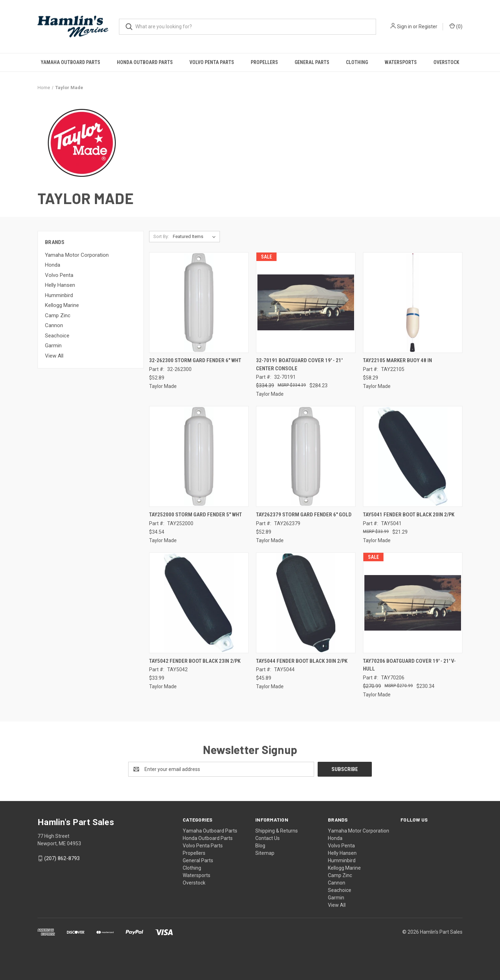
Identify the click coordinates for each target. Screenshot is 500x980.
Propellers (264, 62)
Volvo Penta (59, 275)
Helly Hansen (60, 285)
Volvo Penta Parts (212, 62)
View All (54, 356)
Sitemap (265, 853)
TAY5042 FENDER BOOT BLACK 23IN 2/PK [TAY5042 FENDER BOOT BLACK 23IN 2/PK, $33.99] (195, 661)
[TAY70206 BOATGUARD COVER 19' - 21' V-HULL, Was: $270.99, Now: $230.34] (413, 603)
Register (428, 27)
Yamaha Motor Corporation (77, 255)
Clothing (357, 62)
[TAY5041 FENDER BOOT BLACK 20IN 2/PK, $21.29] (413, 456)
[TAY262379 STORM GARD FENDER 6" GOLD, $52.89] (306, 456)
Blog (260, 846)
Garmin (53, 346)
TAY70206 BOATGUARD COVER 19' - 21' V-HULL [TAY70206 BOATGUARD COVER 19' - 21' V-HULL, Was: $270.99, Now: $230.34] (409, 665)
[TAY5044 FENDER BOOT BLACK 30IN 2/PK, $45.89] (306, 603)
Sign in (404, 27)
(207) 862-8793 (62, 858)
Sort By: (161, 236)
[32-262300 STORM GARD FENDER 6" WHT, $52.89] (199, 303)
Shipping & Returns (277, 831)
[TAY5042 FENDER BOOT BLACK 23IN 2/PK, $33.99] (199, 603)
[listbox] (196, 237)
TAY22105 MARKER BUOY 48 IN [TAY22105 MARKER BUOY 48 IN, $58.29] (397, 360)
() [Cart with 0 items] (456, 26)
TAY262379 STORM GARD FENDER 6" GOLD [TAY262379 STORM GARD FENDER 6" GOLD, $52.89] (304, 515)
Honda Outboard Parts (145, 62)
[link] (250, 952)
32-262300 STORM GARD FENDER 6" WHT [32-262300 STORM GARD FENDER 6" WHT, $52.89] (195, 360)
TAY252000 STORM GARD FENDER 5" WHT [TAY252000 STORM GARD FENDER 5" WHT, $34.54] (195, 515)
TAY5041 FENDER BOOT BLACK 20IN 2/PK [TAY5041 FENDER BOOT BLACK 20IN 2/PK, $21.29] (409, 515)
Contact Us (268, 838)
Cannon (54, 325)
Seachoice (57, 336)
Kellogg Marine (62, 305)
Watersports (401, 62)
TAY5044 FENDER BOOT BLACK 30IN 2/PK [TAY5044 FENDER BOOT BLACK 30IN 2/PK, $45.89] (302, 661)
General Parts (312, 62)
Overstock (446, 62)
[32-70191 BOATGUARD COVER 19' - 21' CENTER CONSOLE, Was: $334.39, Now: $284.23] (306, 303)
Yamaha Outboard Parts (70, 62)
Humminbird (59, 295)
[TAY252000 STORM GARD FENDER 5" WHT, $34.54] (199, 456)
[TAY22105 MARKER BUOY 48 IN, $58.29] (413, 303)
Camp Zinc (58, 315)
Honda (53, 265)
